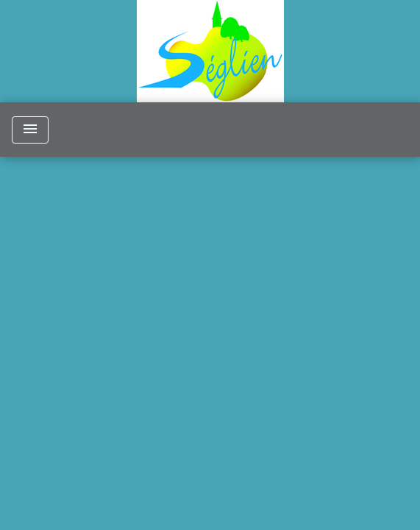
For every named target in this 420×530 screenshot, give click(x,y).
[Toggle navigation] (30, 130)
